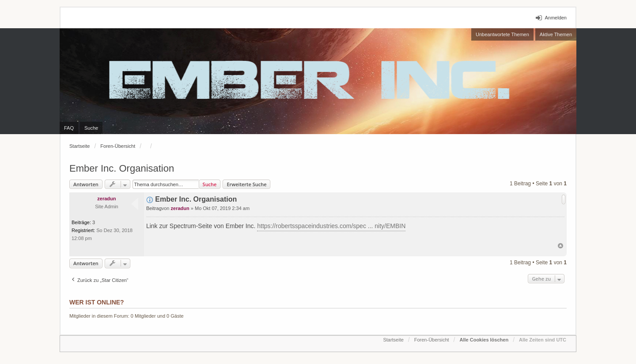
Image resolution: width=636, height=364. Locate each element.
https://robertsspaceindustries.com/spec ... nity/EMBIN (331, 226)
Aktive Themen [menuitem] (556, 34)
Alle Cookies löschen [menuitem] (484, 340)
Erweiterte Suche (246, 184)
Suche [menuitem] (91, 128)
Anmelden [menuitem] (556, 18)
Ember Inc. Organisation (122, 168)
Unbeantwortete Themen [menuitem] (502, 34)
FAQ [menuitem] (69, 128)
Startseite (79, 146)
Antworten (86, 184)
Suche (210, 184)
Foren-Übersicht (118, 146)
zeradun (106, 199)
